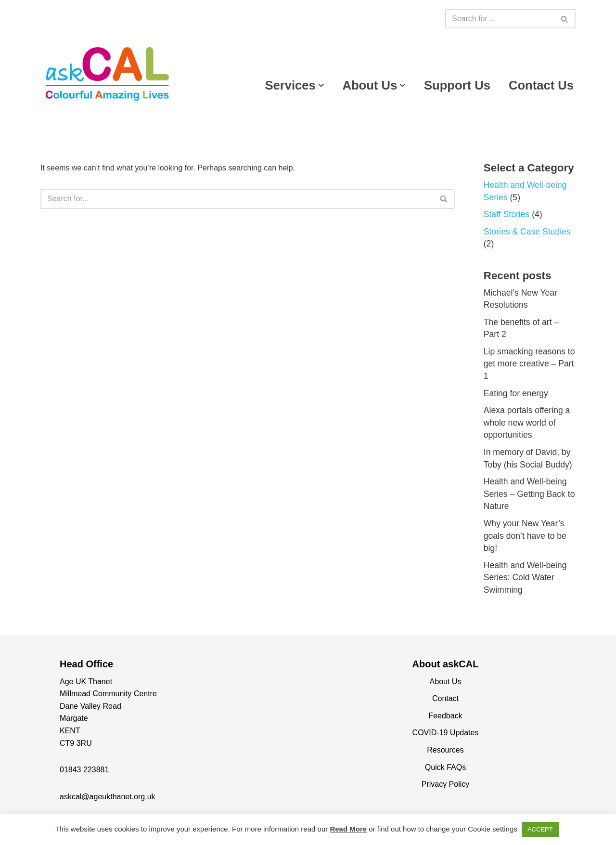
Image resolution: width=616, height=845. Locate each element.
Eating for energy (516, 393)
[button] (321, 85)
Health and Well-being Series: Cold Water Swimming (525, 578)
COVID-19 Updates (446, 733)
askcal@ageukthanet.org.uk (108, 797)
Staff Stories (507, 214)
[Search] (500, 19)
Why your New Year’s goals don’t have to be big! (525, 536)
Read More (348, 829)
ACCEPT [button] (540, 829)
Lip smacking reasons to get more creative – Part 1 (529, 364)
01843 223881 (84, 770)
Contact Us (541, 85)
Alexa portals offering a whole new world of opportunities (527, 422)
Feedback (445, 716)
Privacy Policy (446, 784)
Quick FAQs (445, 767)
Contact (445, 698)
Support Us (457, 85)
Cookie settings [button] (493, 829)
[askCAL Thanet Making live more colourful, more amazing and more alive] (108, 73)
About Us (446, 682)
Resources (445, 750)
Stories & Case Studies (527, 232)
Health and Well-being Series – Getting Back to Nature (529, 494)
